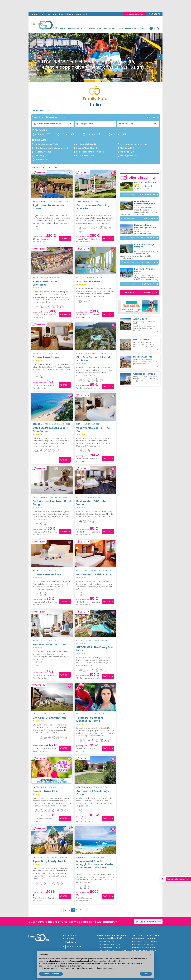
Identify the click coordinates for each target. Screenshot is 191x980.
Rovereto (46, 278)
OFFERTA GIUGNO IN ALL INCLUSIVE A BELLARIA (144, 233)
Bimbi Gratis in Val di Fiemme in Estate (143, 187)
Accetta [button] (146, 974)
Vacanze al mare (108, 941)
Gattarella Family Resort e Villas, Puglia (145, 203)
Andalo (66, 857)
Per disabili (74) (126, 152)
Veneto (45, 353)
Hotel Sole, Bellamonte (145, 182)
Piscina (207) (40, 156)
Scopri (65, 239)
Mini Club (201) (125, 148)
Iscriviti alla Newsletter (134, 14)
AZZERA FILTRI (153, 117)
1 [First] (58, 910)
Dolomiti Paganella (51, 857)
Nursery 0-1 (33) (42, 152)
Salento (104, 787)
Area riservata (74, 947)
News (112, 29)
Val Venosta (59, 714)
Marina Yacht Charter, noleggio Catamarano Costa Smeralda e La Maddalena (95, 866)
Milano (100, 278)
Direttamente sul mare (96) (132, 144)
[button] (151, 955)
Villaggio (82, 201)
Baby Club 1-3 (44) (85, 144)
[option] (95, 63)
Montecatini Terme (102, 714)
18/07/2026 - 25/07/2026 (130, 218)
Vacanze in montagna (110, 944)
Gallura (100, 857)
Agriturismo (40, 201)
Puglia (96, 787)
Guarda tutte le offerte (141, 292)
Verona (96, 497)
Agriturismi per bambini (145, 947)
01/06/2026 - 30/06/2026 (130, 238)
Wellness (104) (41, 159)
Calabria (91, 353)
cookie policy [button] (116, 961)
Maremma (63, 201)
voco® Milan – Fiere (95, 283)
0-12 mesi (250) (41, 134)
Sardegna (48, 424)
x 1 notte (149, 218)
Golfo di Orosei (62, 424)
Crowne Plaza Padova (52, 359)
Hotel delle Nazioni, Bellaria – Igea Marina (145, 226)
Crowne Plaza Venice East (52, 576)
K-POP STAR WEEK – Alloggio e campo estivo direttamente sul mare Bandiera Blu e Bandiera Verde (139, 255)
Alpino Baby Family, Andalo (52, 863)
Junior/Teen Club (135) (87, 148)
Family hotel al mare (144, 944)
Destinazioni (73, 29)
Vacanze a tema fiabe (110, 947)
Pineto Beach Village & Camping (145, 246)
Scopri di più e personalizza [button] (51, 974)
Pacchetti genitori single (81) (90, 152)
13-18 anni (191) (91, 134)
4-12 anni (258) (117, 134)
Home (63, 29)
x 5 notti (149, 238)
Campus (120, 29)
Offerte (144, 29)
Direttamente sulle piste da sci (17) (51, 148)
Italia (50, 111)
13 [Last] (89, 910)
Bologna (63, 497)
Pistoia (88, 714)
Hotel (36, 278)
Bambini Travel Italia (52, 793)
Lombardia (90, 278)
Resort (80, 353)
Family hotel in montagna (146, 941)
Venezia (96, 424)
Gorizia (109, 571)
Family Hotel (132, 29)
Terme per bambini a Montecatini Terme (95, 721)
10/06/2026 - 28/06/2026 (130, 284)
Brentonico (58, 278)
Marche (99, 201)
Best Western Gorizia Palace (95, 576)
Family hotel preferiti (151, 29)
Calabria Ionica (104, 353)
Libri (105, 29)
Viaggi (84, 29)
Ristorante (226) (84, 156)
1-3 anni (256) (66, 134)
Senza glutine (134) (128, 156)
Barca (80, 857)
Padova (53, 353)
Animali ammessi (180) (45, 144)
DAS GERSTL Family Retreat (52, 719)
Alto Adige (92, 641)
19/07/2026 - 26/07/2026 (130, 195)
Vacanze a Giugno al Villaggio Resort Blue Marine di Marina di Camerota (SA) (146, 277)
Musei (99, 29)
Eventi (92, 29)
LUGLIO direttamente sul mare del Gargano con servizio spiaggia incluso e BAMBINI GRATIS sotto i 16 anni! (138, 211)
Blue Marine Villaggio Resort (145, 270)
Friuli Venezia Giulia (95, 571)
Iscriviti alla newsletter (148, 922)
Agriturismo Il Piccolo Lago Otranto (93, 793)
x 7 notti (149, 195)
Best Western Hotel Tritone (52, 646)
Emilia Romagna (49, 497)
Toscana (53, 201)
